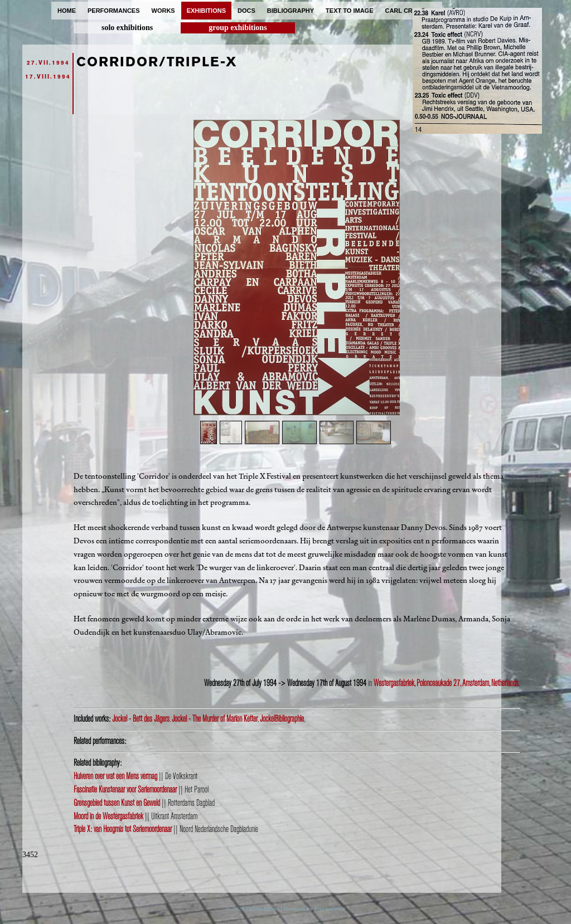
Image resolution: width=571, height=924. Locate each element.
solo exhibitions (127, 28)
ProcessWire (330, 908)
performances (114, 11)
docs (246, 11)
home (67, 11)
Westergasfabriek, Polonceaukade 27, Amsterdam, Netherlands (446, 683)
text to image (349, 11)
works (163, 11)
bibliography (291, 11)
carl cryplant (411, 11)
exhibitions (206, 11)
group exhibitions (238, 28)
